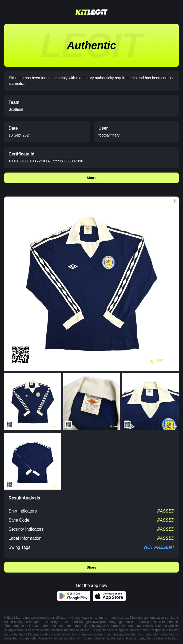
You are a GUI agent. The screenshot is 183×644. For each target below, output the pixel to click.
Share (91, 178)
